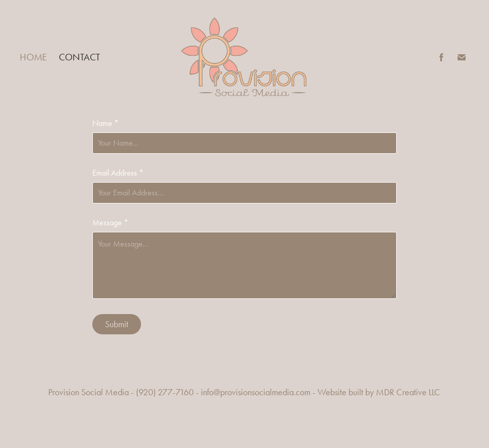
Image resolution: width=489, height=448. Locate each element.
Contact (79, 57)
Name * (106, 123)
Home (33, 57)
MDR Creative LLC (408, 392)
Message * (110, 223)
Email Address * (118, 173)
